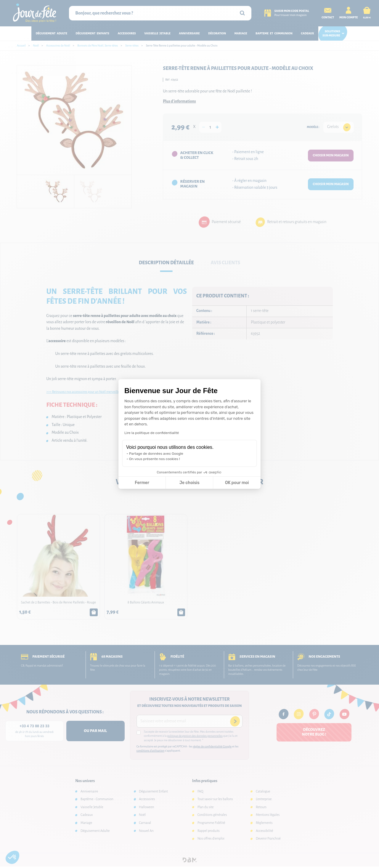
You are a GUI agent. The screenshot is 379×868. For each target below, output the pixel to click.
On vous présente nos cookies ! (155, 459)
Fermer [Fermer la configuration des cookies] (142, 483)
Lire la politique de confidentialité (152, 433)
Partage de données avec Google (156, 454)
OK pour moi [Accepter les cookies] (237, 483)
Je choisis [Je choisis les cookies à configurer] (189, 483)
